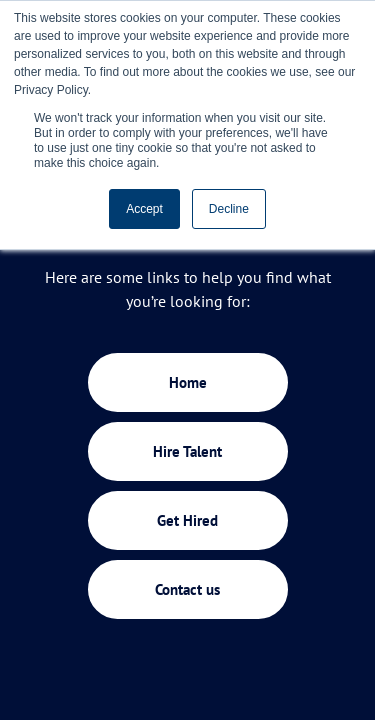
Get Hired (187, 520)
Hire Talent (187, 451)
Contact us (187, 589)
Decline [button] (229, 209)
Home (188, 382)
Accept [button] (144, 209)
